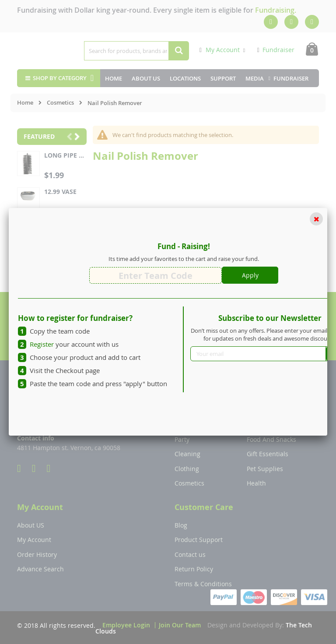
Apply (250, 275)
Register (42, 344)
